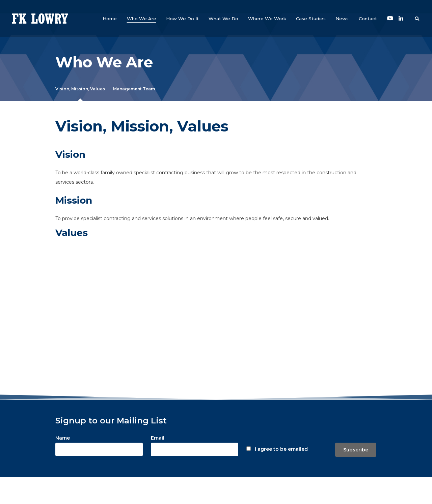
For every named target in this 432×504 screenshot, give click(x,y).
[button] (142, 19)
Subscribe (356, 450)
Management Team (134, 89)
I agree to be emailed (281, 449)
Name (63, 438)
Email (158, 438)
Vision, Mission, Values (80, 89)
